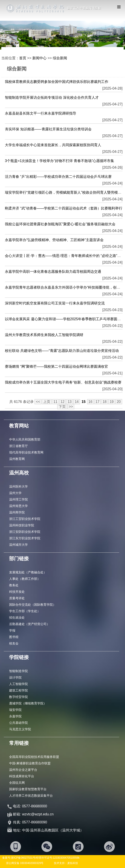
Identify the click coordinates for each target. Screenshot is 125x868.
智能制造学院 (18, 671)
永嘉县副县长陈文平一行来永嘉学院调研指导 (41, 113)
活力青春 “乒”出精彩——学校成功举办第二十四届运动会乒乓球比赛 (58, 177)
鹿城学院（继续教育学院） (28, 703)
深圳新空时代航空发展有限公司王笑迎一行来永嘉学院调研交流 (55, 303)
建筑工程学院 (18, 690)
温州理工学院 (18, 499)
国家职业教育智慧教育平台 (28, 789)
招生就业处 (17, 618)
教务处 (14, 585)
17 (98, 402)
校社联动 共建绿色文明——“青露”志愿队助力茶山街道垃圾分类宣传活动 (62, 351)
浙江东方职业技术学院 (25, 538)
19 (112, 402)
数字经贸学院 (18, 697)
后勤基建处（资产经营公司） (29, 624)
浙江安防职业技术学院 (25, 532)
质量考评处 (17, 598)
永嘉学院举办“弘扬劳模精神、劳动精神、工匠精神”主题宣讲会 (54, 240)
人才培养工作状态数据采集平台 (31, 796)
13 (70, 402)
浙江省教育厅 (18, 446)
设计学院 (15, 677)
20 (119, 402)
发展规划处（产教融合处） (28, 572)
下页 (62, 407)
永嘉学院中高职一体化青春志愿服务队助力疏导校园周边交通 (53, 272)
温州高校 (19, 473)
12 (63, 402)
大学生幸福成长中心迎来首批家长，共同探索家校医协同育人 (53, 145)
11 (55, 402)
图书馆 (14, 637)
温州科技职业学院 (22, 525)
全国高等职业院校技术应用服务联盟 (34, 757)
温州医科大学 (18, 486)
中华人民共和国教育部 (25, 439)
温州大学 (15, 493)
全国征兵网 (17, 783)
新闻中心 (39, 58)
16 (90, 402)
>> (71, 407)
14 (77, 402)
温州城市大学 (18, 545)
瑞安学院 (15, 710)
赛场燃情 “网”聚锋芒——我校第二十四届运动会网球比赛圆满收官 (56, 366)
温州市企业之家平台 (23, 770)
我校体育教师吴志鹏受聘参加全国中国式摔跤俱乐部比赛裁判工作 (57, 82)
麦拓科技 (73, 863)
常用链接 (19, 743)
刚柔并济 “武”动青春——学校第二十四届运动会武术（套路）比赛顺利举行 (64, 208)
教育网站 (19, 426)
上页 (47, 402)
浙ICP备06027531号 (23, 858)
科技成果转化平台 (22, 776)
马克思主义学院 (20, 729)
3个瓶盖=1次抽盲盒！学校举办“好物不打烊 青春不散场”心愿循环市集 (59, 161)
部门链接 (19, 559)
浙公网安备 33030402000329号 (25, 863)
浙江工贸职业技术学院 (25, 519)
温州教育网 (17, 459)
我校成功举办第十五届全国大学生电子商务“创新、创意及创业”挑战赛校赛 (63, 382)
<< (38, 402)
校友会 (14, 643)
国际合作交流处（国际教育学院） (33, 605)
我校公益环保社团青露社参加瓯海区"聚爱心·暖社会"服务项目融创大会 (60, 224)
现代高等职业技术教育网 (26, 452)
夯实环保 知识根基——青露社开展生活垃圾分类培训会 (48, 129)
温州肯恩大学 (18, 506)
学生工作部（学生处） (25, 611)
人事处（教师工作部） (25, 579)
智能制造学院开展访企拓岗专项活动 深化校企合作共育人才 (52, 97)
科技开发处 (17, 592)
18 (105, 402)
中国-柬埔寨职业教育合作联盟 (30, 763)
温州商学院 (17, 512)
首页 (23, 58)
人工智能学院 (18, 684)
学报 (12, 630)
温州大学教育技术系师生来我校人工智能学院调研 (44, 335)
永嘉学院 (15, 716)
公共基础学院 (18, 723)
